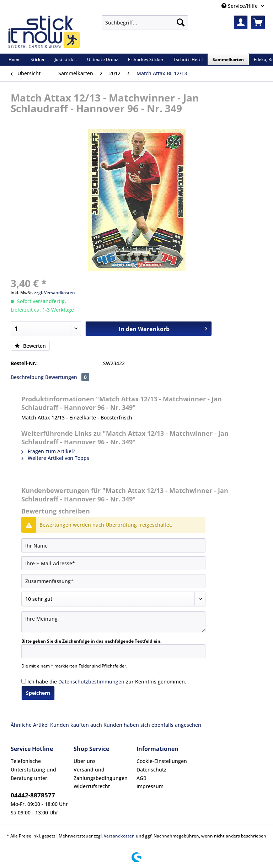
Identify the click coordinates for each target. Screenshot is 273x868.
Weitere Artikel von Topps (55, 458)
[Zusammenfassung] (113, 581)
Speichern (38, 693)
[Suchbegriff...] (145, 22)
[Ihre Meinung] (113, 622)
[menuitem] (145, 26)
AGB (141, 778)
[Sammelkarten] (228, 59)
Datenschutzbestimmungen (91, 682)
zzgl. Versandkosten (55, 293)
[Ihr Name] (113, 545)
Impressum (150, 786)
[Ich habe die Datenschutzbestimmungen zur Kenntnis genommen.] (24, 681)
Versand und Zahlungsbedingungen (101, 774)
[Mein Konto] (241, 22)
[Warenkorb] (258, 22)
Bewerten (30, 346)
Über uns (85, 761)
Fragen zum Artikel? (48, 451)
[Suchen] (181, 22)
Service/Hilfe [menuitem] (240, 6)
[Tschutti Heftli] (188, 59)
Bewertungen (67, 377)
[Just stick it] (66, 59)
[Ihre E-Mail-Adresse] (113, 563)
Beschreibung (27, 377)
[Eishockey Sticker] (146, 59)
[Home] (15, 59)
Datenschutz (151, 770)
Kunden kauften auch (76, 725)
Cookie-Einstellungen (162, 761)
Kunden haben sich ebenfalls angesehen (152, 725)
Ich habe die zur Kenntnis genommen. (107, 682)
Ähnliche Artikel (30, 725)
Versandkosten (119, 836)
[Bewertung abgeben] (113, 599)
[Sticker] (38, 59)
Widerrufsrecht (92, 786)
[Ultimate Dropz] (103, 59)
